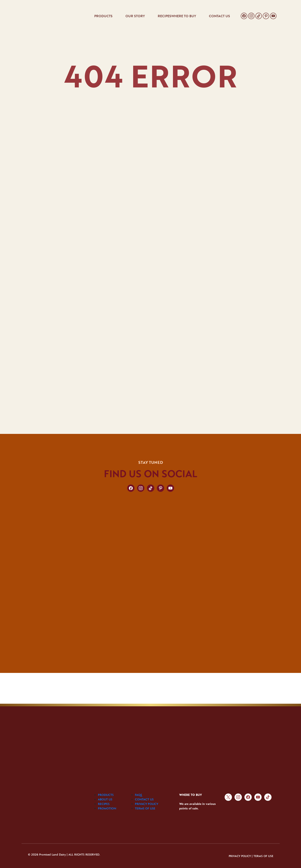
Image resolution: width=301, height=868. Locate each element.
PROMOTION (107, 808)
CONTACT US (219, 16)
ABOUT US (105, 799)
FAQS (138, 795)
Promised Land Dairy (52, 854)
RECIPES (164, 16)
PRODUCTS (103, 16)
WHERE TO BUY (184, 16)
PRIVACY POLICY (147, 804)
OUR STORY (135, 16)
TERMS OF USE (145, 808)
